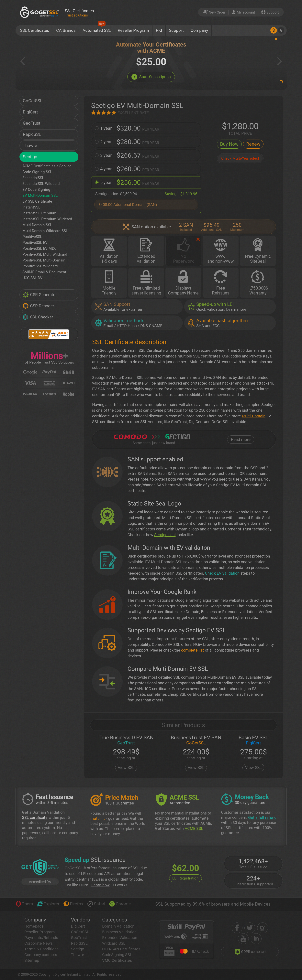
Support (176, 30)
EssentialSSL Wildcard (41, 184)
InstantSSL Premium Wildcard (47, 219)
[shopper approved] (263, 928)
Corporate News (39, 943)
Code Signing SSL (37, 172)
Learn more (236, 309)
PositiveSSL (32, 237)
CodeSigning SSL (117, 955)
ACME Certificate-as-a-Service (47, 166)
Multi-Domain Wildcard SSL (45, 231)
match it (98, 818)
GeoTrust (32, 123)
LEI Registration (185, 878)
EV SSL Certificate (37, 201)
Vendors (80, 920)
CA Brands (66, 30)
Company (199, 30)
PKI (159, 30)
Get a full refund (262, 817)
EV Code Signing (36, 190)
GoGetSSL (33, 101)
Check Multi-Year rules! (240, 158)
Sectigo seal (165, 535)
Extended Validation (120, 938)
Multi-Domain (254, 416)
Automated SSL (97, 29)
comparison (191, 677)
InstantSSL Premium (39, 213)
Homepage (34, 926)
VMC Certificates (117, 960)
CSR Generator (40, 295)
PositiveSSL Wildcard (40, 266)
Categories (115, 920)
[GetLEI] (40, 868)
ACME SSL (194, 828)
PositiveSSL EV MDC (39, 248)
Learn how (101, 885)
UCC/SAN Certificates (121, 949)
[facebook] (237, 928)
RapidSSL (32, 134)
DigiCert (30, 112)
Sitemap (32, 960)
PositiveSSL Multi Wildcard (45, 254)
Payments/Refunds (41, 938)
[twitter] (250, 928)
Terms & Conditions (41, 949)
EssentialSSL (33, 178)
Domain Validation (118, 926)
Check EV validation (222, 573)
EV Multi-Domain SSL (40, 195)
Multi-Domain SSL (37, 225)
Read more (241, 440)
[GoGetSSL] (40, 12)
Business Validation (119, 932)
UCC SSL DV (32, 278)
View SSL (126, 768)
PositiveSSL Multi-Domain (44, 260)
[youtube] (243, 939)
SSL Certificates (35, 30)
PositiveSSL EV (35, 243)
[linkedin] (256, 939)
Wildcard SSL (114, 943)
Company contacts (41, 955)
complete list (193, 650)
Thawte (30, 146)
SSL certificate (35, 817)
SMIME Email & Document (44, 272)
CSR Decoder (38, 306)
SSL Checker (38, 317)
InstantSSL (31, 207)
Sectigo (30, 157)
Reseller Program (133, 30)
